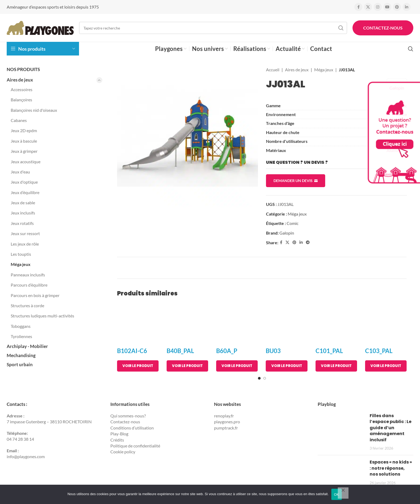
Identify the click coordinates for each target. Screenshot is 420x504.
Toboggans (21, 326)
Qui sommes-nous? (128, 416)
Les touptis (21, 254)
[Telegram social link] (308, 242)
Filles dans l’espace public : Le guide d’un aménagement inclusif (391, 428)
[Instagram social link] (378, 7)
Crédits (117, 440)
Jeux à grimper (24, 151)
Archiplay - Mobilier (27, 346)
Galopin (287, 233)
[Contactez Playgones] (393, 133)
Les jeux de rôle (25, 244)
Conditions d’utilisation (132, 428)
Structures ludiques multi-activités (42, 316)
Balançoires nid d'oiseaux (34, 110)
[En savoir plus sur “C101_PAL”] (336, 366)
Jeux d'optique (24, 182)
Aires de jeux (20, 80)
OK (337, 494)
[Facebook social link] (358, 7)
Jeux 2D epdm (24, 130)
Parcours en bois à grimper (35, 295)
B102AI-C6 (132, 351)
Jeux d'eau (20, 172)
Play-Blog (119, 434)
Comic (292, 223)
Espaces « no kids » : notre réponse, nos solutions (391, 468)
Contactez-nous (383, 28)
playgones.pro (227, 422)
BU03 (273, 351)
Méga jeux (21, 264)
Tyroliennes (21, 336)
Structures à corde (27, 305)
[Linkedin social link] (407, 7)
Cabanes (19, 120)
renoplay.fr (224, 416)
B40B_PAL (180, 351)
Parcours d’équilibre (29, 285)
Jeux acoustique (26, 162)
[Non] (343, 493)
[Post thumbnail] (342, 432)
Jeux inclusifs (23, 213)
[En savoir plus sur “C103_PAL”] (386, 366)
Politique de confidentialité (135, 446)
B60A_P (227, 351)
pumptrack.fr (226, 428)
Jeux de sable (23, 203)
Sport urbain (20, 364)
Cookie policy (123, 452)
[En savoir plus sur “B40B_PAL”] (187, 366)
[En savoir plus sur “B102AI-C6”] (138, 366)
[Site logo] (40, 27)
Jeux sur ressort (25, 233)
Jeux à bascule (24, 141)
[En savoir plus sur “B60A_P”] (237, 366)
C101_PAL (329, 351)
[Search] (213, 28)
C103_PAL (379, 351)
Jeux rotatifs (22, 223)
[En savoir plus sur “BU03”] (286, 366)
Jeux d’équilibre (25, 192)
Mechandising (21, 355)
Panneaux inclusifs (28, 275)
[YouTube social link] (387, 7)
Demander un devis (296, 181)
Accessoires (22, 89)
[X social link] (368, 7)
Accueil (273, 70)
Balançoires (21, 100)
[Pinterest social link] (397, 7)
